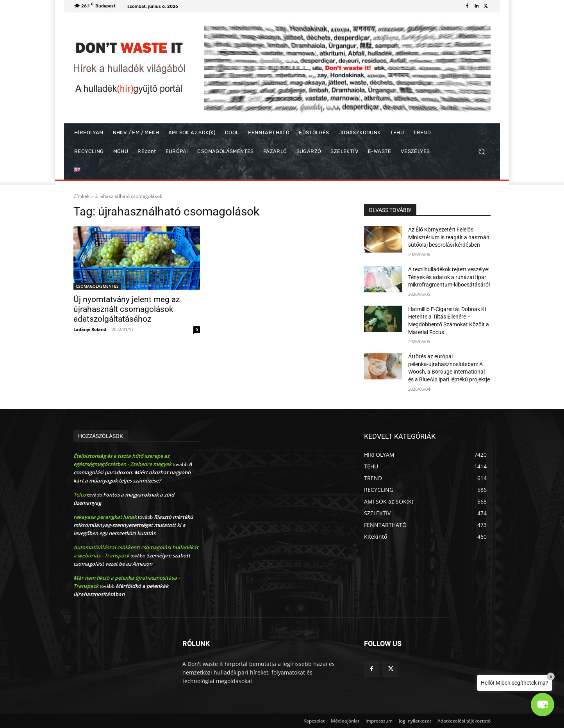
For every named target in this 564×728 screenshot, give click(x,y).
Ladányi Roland (90, 329)
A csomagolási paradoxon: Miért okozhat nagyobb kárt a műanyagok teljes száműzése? (133, 472)
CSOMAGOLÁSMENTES (97, 286)
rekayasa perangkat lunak (105, 517)
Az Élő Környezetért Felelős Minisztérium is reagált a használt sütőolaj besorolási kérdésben (449, 237)
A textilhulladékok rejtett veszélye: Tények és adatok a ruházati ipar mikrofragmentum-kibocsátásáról (449, 277)
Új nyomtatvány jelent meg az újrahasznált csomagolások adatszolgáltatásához (127, 309)
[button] (481, 152)
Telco (80, 495)
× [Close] (551, 676)
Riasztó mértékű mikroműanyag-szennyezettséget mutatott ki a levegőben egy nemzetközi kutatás (133, 525)
